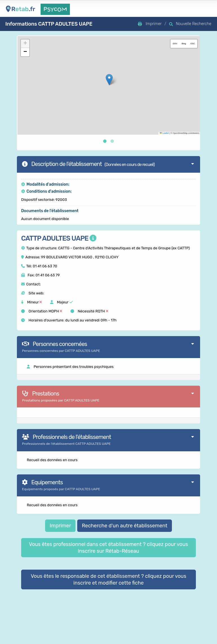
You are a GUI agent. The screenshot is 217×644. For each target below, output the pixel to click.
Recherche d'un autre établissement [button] (124, 526)
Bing (183, 44)
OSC (192, 44)
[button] (109, 80)
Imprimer (60, 526)
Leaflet (164, 133)
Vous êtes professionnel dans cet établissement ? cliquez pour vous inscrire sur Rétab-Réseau (108, 548)
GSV (174, 44)
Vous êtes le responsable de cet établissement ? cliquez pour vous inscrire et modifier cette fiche (108, 579)
